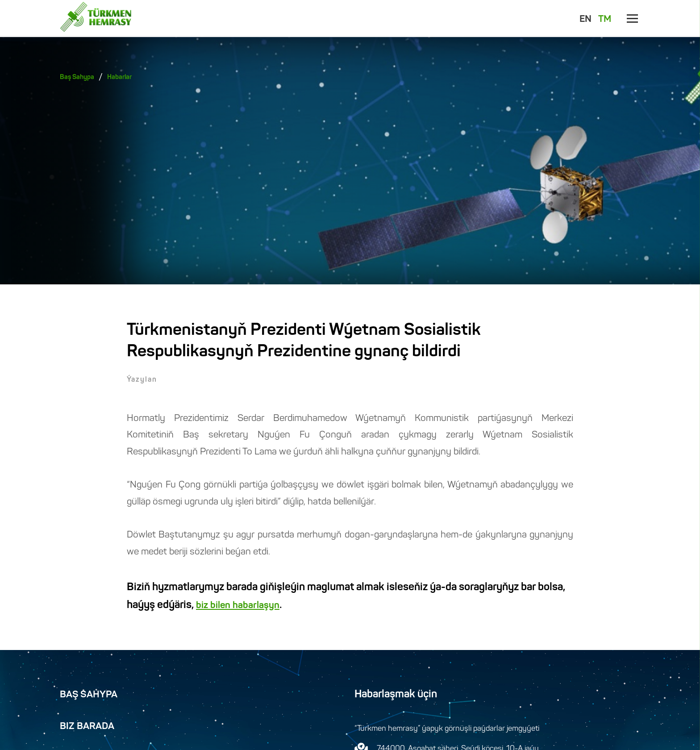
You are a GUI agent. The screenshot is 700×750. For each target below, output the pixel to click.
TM (605, 20)
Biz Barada (87, 727)
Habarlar (119, 77)
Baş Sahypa (77, 77)
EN (585, 20)
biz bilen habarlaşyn (238, 606)
